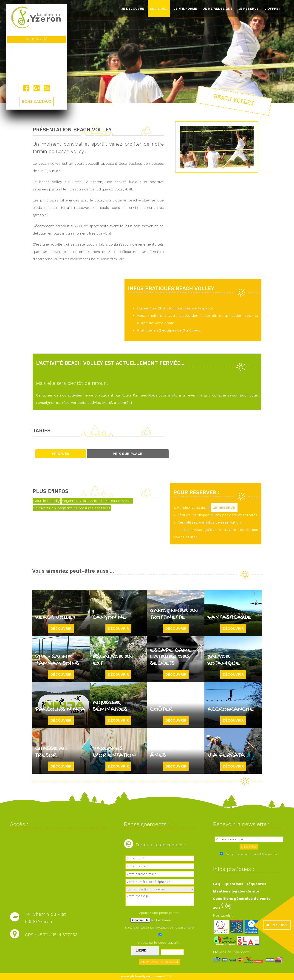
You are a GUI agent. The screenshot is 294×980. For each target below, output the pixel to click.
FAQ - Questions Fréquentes (240, 884)
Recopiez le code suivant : (159, 943)
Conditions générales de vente (242, 899)
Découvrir (61, 628)
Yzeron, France (37, 64)
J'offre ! (272, 8)
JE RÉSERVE (224, 508)
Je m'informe (185, 8)
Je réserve (248, 8)
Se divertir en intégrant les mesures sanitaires (72, 508)
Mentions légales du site (236, 891)
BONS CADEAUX (37, 101)
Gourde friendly (47, 501)
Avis (222, 908)
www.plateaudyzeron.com (141, 976)
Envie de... (159, 8)
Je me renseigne (218, 8)
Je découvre (133, 8)
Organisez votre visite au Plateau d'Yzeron (97, 501)
